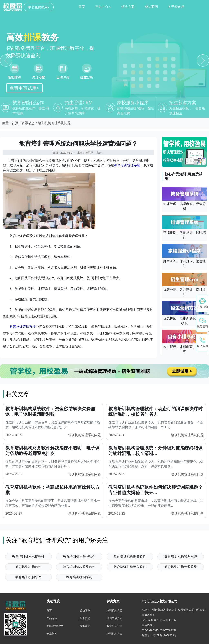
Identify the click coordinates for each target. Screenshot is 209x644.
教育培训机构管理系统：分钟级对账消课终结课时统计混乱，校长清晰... (156, 450)
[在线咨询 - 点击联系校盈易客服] (202, 303)
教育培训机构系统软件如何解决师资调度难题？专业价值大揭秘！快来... (156, 490)
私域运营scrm (55, 626)
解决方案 (98, 7)
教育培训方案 (115, 626)
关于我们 (85, 618)
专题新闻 (52, 634)
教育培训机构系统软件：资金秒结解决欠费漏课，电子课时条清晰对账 (50, 411)
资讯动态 (85, 626)
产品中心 (73, 7)
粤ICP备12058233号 (165, 635)
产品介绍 (52, 618)
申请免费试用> (194, 7)
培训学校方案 (115, 618)
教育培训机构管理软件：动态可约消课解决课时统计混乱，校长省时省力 (156, 411)
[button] (202, 323)
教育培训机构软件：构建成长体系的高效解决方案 (52, 490)
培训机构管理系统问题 (84, 435)
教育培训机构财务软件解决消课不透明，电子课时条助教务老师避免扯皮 (52, 450)
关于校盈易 (146, 7)
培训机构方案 (115, 611)
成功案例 (121, 7)
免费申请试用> (24, 88)
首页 (52, 7)
